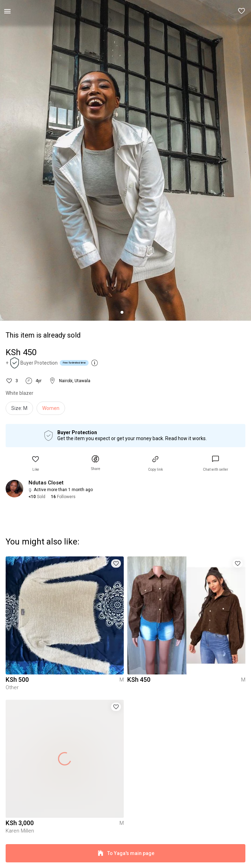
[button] (242, 11)
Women (51, 408)
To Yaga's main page (125, 853)
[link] (215, 464)
